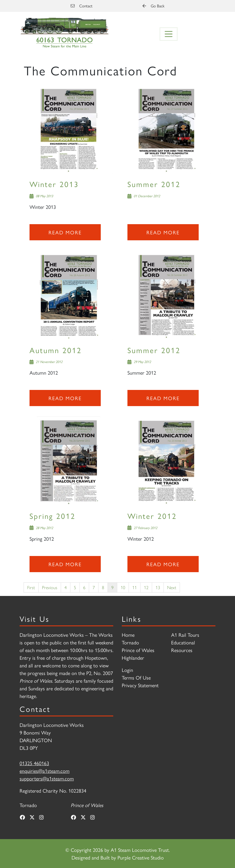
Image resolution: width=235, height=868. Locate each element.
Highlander (133, 658)
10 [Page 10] (123, 587)
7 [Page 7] (94, 587)
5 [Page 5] (75, 587)
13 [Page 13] (158, 587)
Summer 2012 (154, 184)
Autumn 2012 (56, 350)
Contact (82, 6)
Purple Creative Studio (141, 857)
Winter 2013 (54, 184)
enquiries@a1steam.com (45, 771)
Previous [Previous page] (50, 587)
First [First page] (31, 587)
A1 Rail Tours (185, 635)
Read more (65, 232)
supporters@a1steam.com (47, 778)
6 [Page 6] (84, 587)
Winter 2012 (152, 516)
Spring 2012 (53, 516)
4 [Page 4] (66, 587)
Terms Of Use (136, 677)
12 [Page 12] (146, 587)
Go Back (153, 6)
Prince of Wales (138, 650)
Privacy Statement (140, 685)
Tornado (130, 642)
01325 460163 (34, 763)
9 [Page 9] (112, 587)
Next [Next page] (172, 587)
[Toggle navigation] (169, 34)
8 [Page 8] (103, 587)
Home (128, 635)
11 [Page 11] (135, 587)
